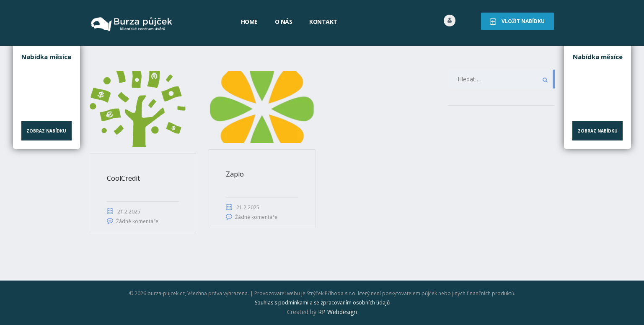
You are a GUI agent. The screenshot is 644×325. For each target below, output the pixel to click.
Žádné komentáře (137, 221)
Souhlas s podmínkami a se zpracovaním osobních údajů (322, 303)
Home (249, 22)
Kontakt (323, 22)
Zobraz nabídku (46, 131)
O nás (284, 22)
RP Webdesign (338, 312)
